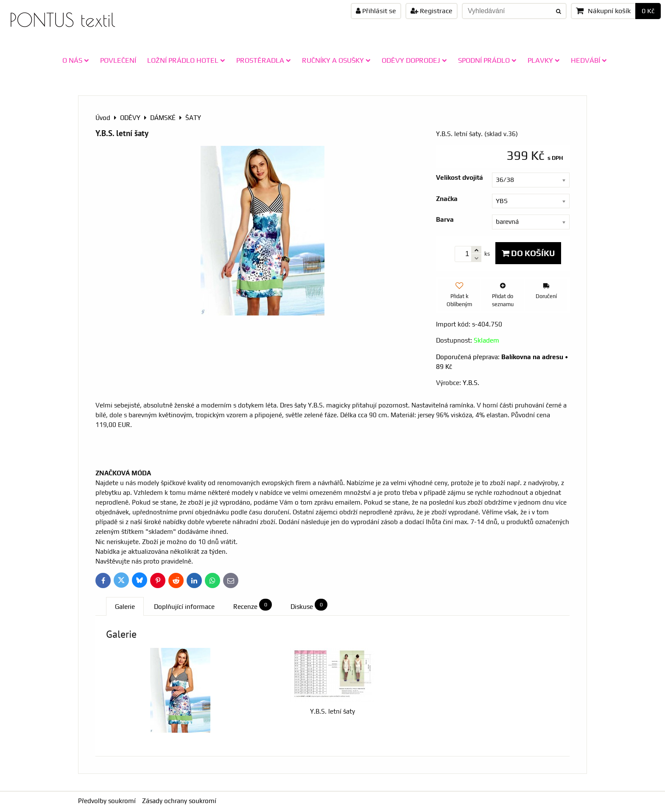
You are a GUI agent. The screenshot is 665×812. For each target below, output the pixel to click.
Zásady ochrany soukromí (179, 801)
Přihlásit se (376, 11)
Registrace (432, 11)
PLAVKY (544, 60)
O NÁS (76, 60)
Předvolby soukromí (107, 801)
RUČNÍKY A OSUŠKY (336, 60)
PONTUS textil (62, 20)
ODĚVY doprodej (414, 60)
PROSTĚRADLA (264, 60)
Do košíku (528, 253)
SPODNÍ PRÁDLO (487, 60)
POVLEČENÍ (118, 60)
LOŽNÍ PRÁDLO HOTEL (186, 60)
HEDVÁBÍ (589, 60)
